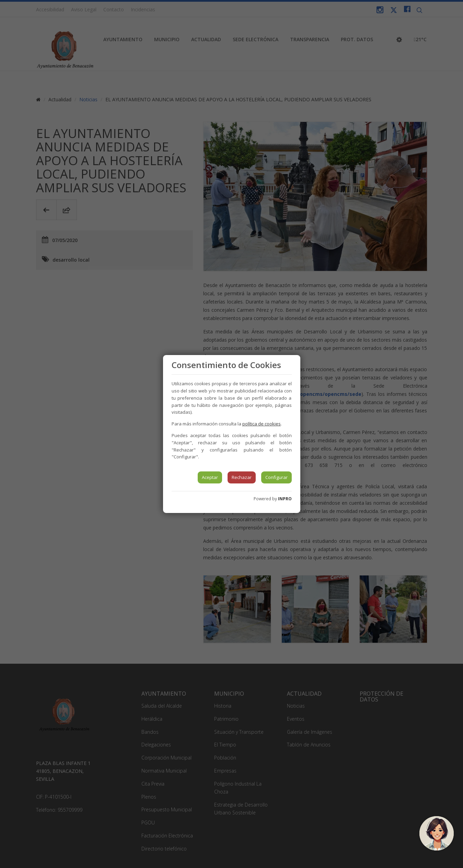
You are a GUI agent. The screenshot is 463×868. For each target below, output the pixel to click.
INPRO (285, 499)
